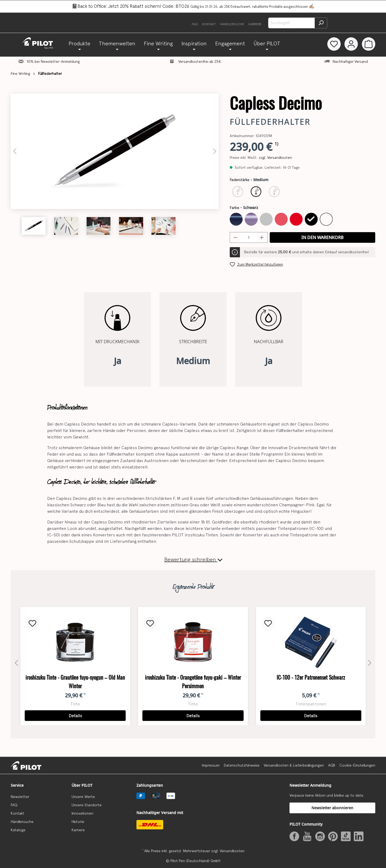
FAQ (195, 24)
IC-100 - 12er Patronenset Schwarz (311, 677)
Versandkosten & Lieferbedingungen (294, 765)
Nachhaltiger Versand (350, 61)
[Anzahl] (248, 237)
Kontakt (209, 24)
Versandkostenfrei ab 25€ (200, 61)
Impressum (211, 765)
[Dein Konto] (351, 44)
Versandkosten (232, 851)
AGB (332, 765)
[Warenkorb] (369, 44)
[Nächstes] (215, 151)
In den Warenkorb (322, 237)
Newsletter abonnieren (332, 808)
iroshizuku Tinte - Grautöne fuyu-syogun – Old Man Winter (75, 682)
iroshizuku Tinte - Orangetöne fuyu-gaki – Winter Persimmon (193, 682)
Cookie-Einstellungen (357, 765)
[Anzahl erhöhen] (262, 237)
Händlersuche (232, 24)
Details (75, 716)
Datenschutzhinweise (242, 765)
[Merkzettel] (333, 44)
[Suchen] (321, 23)
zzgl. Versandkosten (275, 158)
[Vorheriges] (15, 151)
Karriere (255, 24)
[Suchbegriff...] (292, 23)
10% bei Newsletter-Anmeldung (53, 61)
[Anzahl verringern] (235, 237)
